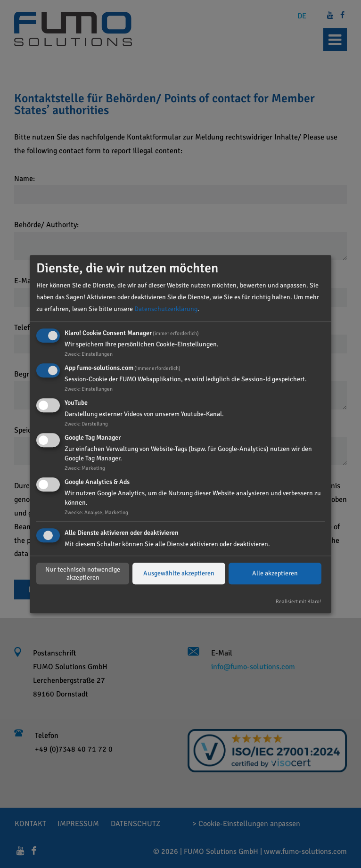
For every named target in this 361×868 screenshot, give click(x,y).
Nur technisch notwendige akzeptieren (83, 573)
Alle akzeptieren (275, 574)
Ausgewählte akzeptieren (179, 574)
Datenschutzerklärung (166, 309)
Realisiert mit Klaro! (298, 602)
